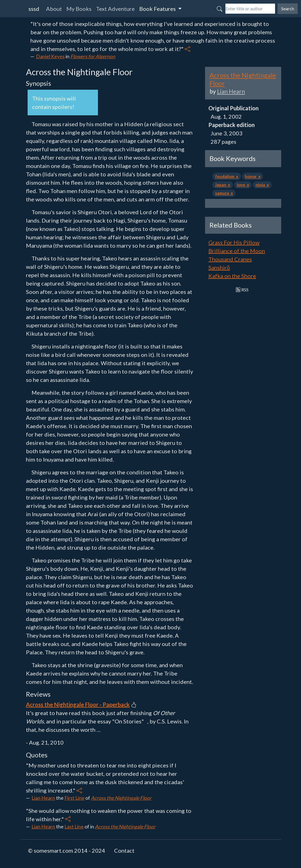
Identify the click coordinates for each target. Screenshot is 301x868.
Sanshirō (219, 267)
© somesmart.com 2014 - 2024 (67, 850)
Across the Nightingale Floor (121, 798)
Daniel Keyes (50, 56)
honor (252, 176)
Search (288, 8)
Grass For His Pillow (234, 242)
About (54, 9)
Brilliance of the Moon (237, 251)
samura (223, 193)
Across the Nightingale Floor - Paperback (78, 704)
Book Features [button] (158, 9)
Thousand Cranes (230, 259)
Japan (221, 185)
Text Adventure (115, 9)
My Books (79, 9)
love (242, 185)
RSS (242, 290)
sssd (34, 9)
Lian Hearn (43, 798)
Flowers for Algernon (93, 56)
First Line (74, 798)
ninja (261, 185)
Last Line (74, 827)
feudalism (226, 176)
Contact (124, 850)
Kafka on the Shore (232, 276)
